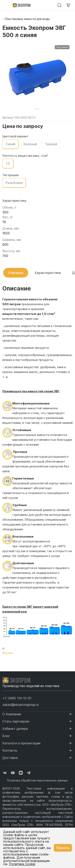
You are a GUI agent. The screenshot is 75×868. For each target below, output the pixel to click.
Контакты (10, 750)
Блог (6, 736)
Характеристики (48, 273)
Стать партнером (16, 721)
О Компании (12, 714)
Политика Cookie (22, 864)
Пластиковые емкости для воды (27, 19)
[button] (36, 109)
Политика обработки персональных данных (37, 780)
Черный (51, 144)
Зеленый (30, 144)
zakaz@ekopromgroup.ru (20, 705)
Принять (63, 848)
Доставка (10, 758)
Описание (16, 273)
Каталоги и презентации (21, 743)
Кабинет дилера (15, 729)
